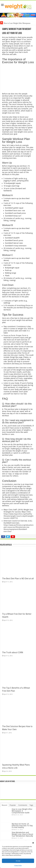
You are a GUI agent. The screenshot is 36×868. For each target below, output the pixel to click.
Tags (31, 805)
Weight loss (15, 42)
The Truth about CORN (13, 652)
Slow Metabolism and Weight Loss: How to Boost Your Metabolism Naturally (22, 834)
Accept (18, 861)
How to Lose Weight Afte (13, 23)
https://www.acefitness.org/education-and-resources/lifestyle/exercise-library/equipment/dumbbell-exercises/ (19, 528)
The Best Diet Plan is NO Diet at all (18, 579)
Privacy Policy (18, 865)
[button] (33, 843)
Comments (23, 805)
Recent (4, 805)
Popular (13, 805)
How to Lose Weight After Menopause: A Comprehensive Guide (22, 811)
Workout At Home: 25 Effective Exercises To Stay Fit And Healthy (22, 826)
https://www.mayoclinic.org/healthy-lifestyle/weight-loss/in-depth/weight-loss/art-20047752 (19, 516)
